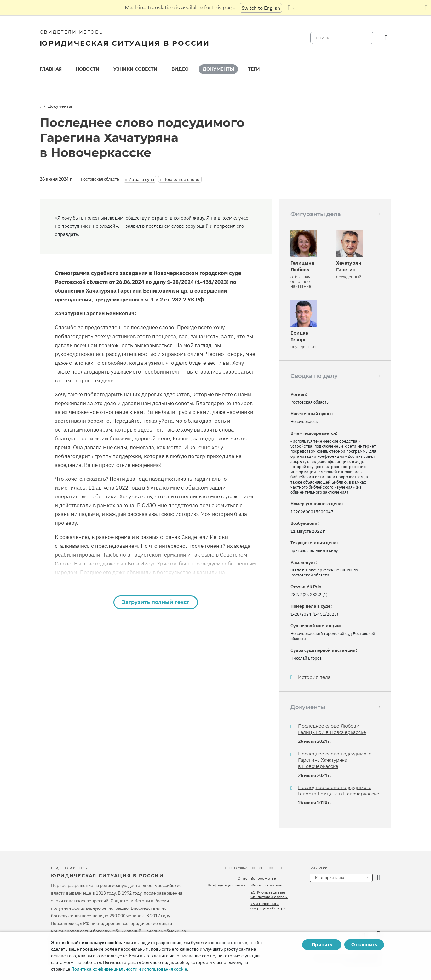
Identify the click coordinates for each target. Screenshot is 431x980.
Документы (218, 69)
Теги (254, 69)
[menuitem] (51, 69)
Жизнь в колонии (267, 885)
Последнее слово (181, 179)
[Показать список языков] (291, 8)
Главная (51, 69)
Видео (180, 69)
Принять (322, 945)
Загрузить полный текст (156, 602)
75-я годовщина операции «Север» (268, 906)
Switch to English (261, 8)
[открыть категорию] (379, 878)
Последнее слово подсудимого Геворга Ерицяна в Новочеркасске (339, 791)
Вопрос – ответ (264, 878)
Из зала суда (141, 179)
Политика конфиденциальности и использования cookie (129, 969)
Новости (88, 69)
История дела (314, 677)
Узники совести (135, 69)
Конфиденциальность (227, 885)
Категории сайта (330, 878)
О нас (242, 878)
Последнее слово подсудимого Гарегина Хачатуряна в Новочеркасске (335, 760)
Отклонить (364, 945)
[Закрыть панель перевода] (426, 8)
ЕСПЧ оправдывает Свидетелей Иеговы (269, 895)
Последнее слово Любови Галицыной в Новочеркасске (332, 729)
